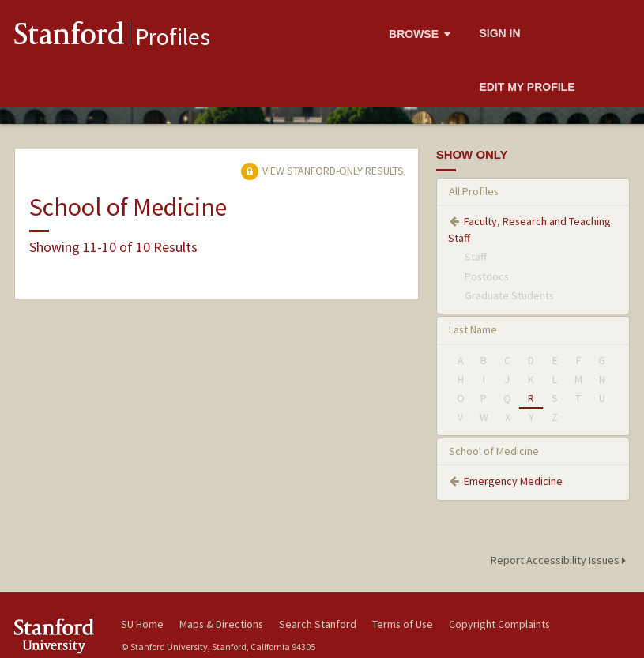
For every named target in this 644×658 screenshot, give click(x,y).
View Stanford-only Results (322, 171)
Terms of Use (403, 624)
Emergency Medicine (513, 481)
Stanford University (58, 635)
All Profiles (474, 191)
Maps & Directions (221, 624)
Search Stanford (318, 624)
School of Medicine (494, 451)
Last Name (473, 329)
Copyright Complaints (499, 624)
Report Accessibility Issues (561, 560)
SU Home (142, 624)
